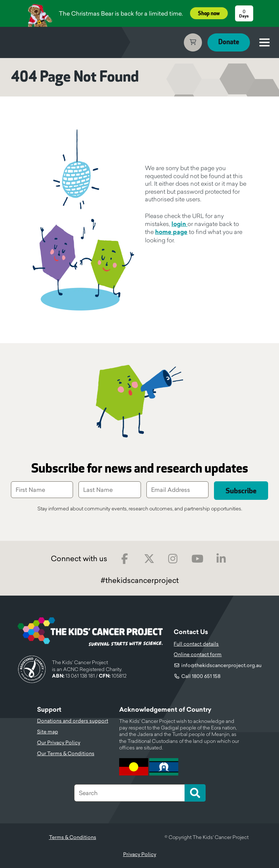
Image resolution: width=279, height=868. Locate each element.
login (179, 224)
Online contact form (198, 654)
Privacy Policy (140, 854)
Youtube (197, 559)
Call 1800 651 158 (201, 676)
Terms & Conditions (73, 837)
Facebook (125, 559)
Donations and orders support (73, 721)
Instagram (173, 559)
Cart (193, 42)
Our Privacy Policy (59, 742)
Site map (48, 732)
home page (171, 232)
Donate (229, 42)
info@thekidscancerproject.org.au (221, 665)
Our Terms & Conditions (66, 753)
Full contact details (196, 644)
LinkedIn (221, 559)
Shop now (209, 14)
